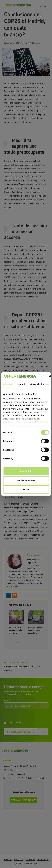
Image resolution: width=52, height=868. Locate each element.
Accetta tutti (26, 471)
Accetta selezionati (26, 480)
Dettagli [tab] (21, 384)
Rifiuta (26, 489)
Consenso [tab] (8, 384)
